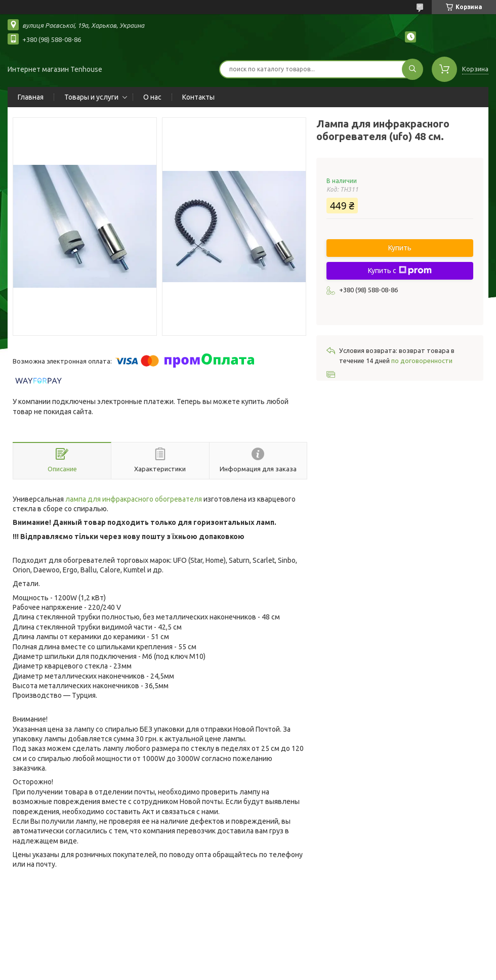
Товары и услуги (91, 97)
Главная (31, 97)
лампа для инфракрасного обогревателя (134, 499)
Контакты (198, 97)
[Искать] (412, 69)
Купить (400, 248)
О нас (152, 97)
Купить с (400, 271)
